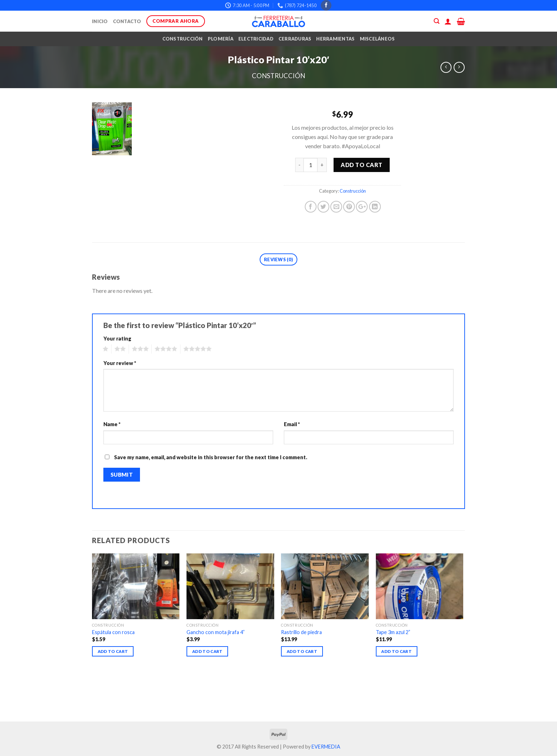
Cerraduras (295, 39)
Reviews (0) (278, 259)
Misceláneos (377, 39)
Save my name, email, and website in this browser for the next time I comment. (211, 457)
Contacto (127, 21)
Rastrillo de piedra (301, 632)
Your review (120, 363)
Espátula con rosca (113, 632)
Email (292, 424)
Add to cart (361, 165)
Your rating (117, 339)
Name (112, 424)
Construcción (183, 39)
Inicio (100, 21)
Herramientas (335, 39)
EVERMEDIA (326, 747)
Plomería (221, 39)
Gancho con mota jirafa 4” (216, 632)
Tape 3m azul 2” (393, 632)
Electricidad (256, 39)
